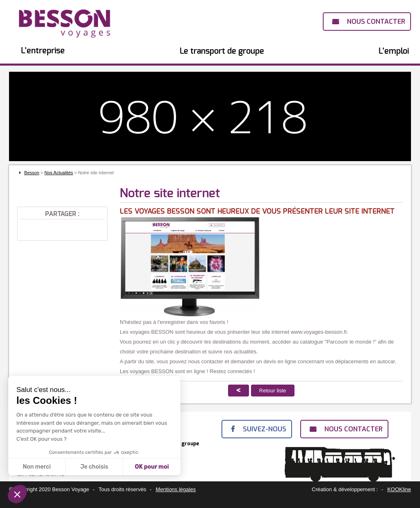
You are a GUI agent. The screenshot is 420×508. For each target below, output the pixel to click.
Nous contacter (376, 22)
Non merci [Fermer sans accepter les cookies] (37, 467)
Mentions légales (176, 489)
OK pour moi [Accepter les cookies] (152, 467)
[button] (17, 494)
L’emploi (394, 51)
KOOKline (399, 489)
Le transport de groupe (222, 51)
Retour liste (273, 391)
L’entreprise (43, 51)
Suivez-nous (265, 429)
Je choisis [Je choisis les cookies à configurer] (94, 467)
